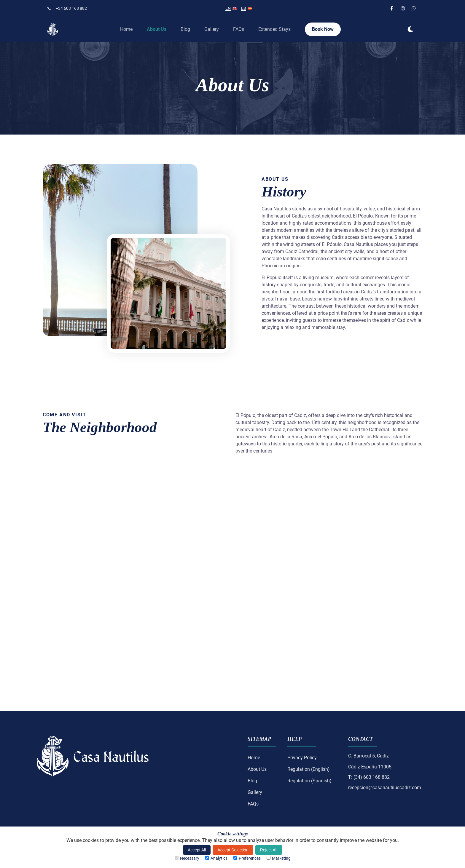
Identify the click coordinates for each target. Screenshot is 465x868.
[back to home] (53, 29)
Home (126, 29)
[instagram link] (404, 8)
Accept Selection (233, 850)
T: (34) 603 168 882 (369, 777)
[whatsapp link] (415, 8)
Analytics (216, 858)
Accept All (197, 850)
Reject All (269, 850)
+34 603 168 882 (67, 8)
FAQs (239, 29)
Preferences (247, 858)
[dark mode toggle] (410, 29)
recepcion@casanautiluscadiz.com (385, 788)
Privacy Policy (302, 758)
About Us (157, 29)
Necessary (187, 858)
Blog (185, 29)
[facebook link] (393, 8)
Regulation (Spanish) (309, 781)
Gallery (212, 29)
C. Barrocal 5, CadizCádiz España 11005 (370, 761)
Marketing (279, 858)
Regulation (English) (309, 769)
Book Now (323, 29)
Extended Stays (274, 29)
